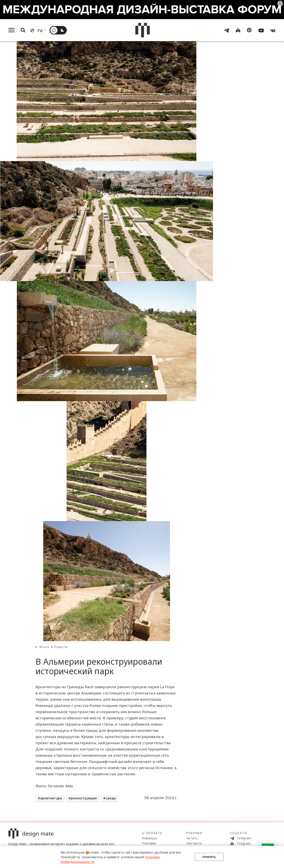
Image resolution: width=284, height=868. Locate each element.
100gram (240, 844)
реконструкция (84, 798)
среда (111, 798)
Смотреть (194, 843)
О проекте (152, 833)
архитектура (51, 798)
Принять (209, 857)
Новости (61, 647)
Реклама (149, 843)
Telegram (241, 838)
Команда (149, 838)
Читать (44, 647)
